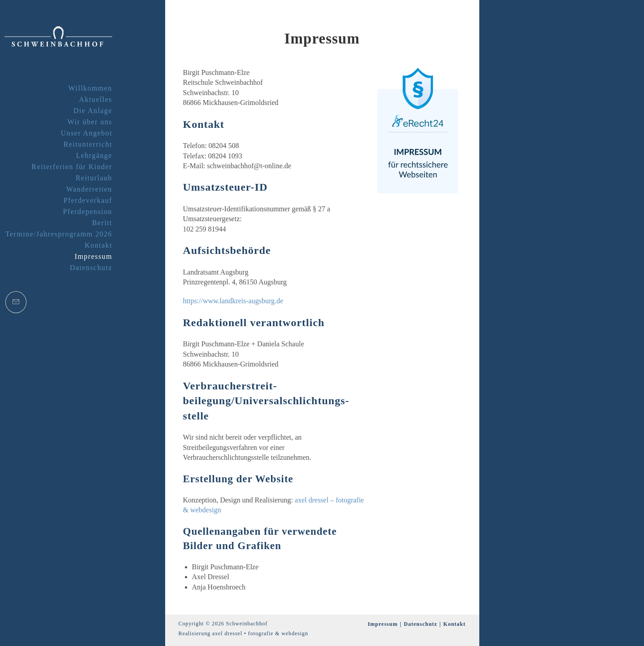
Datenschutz (421, 624)
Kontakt (455, 624)
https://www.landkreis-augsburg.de (233, 301)
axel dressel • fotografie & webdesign (260, 633)
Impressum (383, 624)
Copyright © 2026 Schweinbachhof (223, 624)
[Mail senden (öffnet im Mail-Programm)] (16, 302)
